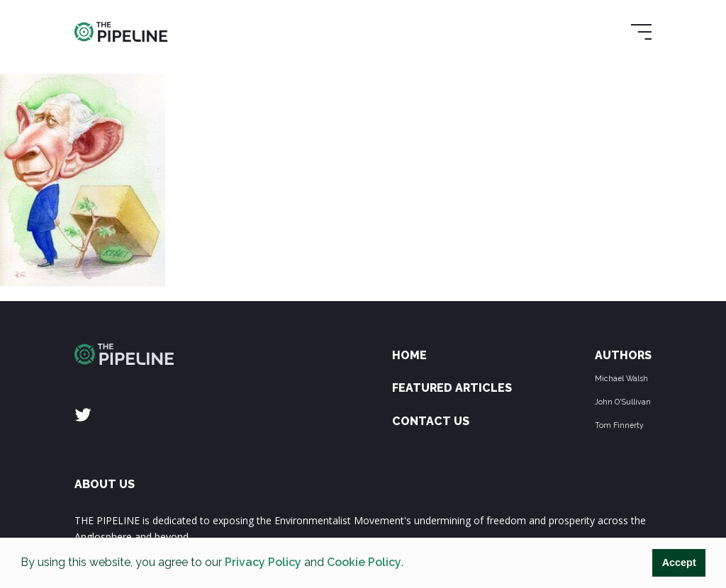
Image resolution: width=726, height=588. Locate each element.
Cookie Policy (364, 562)
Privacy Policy (263, 562)
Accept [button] (679, 562)
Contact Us (431, 421)
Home (409, 355)
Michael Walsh (621, 378)
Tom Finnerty (619, 425)
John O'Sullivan (623, 402)
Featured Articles (452, 388)
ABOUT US (105, 484)
